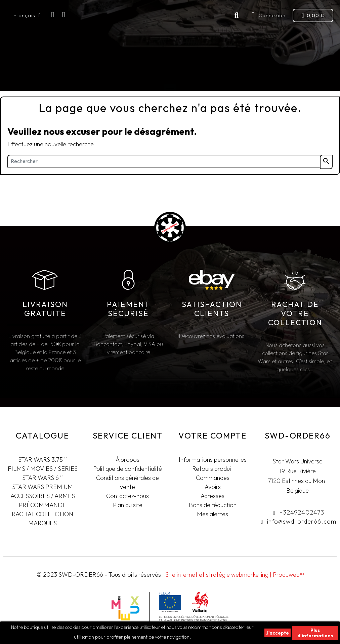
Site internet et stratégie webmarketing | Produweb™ (235, 575)
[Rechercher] (170, 161)
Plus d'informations (315, 633)
